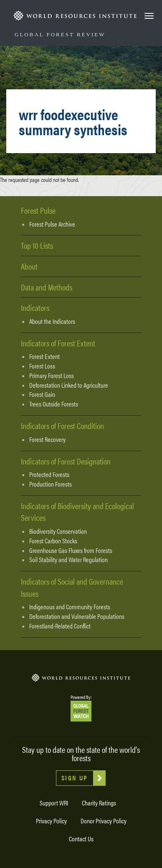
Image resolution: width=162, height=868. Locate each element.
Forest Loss (42, 366)
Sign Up (75, 778)
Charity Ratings (99, 803)
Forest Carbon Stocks (53, 541)
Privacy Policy (51, 821)
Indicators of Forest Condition (62, 425)
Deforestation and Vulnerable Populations (77, 616)
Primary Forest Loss (52, 376)
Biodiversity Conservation (58, 531)
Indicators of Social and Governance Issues (72, 587)
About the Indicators (52, 321)
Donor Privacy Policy (104, 821)
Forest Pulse (38, 210)
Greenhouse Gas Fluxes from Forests (71, 550)
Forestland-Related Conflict (60, 626)
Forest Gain (42, 394)
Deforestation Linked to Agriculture (69, 385)
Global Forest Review (60, 34)
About (29, 266)
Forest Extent (44, 356)
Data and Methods (47, 287)
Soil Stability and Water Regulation (68, 560)
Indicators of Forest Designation (66, 461)
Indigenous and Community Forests (70, 607)
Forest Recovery (47, 439)
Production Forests (51, 484)
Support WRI (54, 803)
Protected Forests (49, 474)
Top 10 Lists (37, 245)
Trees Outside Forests (54, 404)
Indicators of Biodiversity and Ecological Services (77, 512)
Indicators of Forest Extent (58, 343)
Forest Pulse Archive (52, 224)
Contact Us (81, 839)
